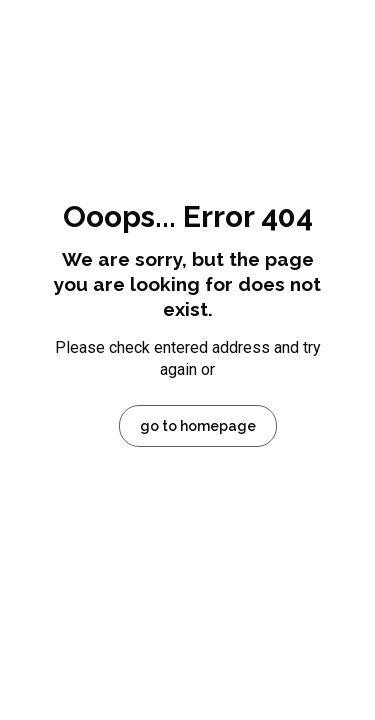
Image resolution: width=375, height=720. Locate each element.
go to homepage (198, 426)
